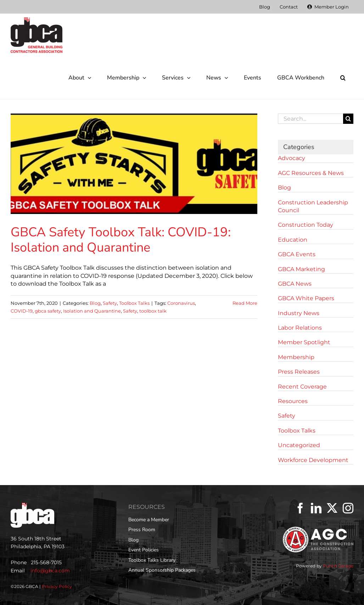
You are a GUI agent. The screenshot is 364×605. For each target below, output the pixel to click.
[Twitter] (332, 508)
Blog (95, 303)
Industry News (299, 313)
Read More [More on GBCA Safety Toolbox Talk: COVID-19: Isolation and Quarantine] (245, 303)
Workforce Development (313, 460)
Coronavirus (181, 303)
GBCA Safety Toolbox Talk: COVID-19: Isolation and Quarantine (121, 240)
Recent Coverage (302, 387)
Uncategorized (299, 445)
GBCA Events (297, 254)
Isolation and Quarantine (92, 311)
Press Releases (299, 372)
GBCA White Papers (306, 298)
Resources (293, 401)
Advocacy (292, 158)
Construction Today (306, 225)
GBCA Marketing (301, 269)
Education (293, 240)
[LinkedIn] (316, 508)
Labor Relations (300, 328)
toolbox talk (153, 311)
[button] (343, 78)
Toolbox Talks (134, 303)
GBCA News (295, 284)
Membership (296, 357)
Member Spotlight (304, 342)
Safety (110, 303)
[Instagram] (348, 508)
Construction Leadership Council (313, 206)
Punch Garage (338, 566)
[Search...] (310, 119)
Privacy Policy (57, 586)
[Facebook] (300, 508)
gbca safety (48, 311)
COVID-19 (22, 311)
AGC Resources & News (311, 173)
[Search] (348, 119)
